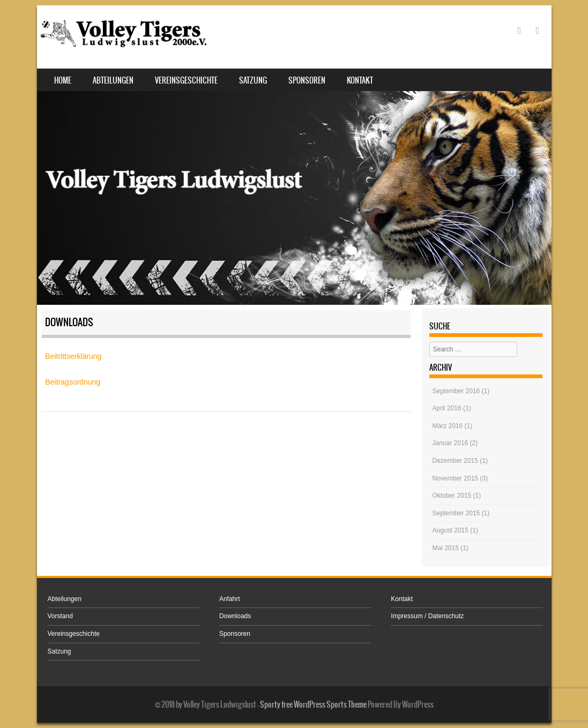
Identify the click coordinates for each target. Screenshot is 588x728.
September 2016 (456, 391)
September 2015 (456, 513)
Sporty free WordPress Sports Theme (313, 704)
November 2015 (455, 478)
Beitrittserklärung (73, 356)
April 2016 (447, 408)
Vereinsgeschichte (186, 80)
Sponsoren (307, 80)
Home (63, 80)
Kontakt (360, 80)
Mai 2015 (446, 548)
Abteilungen (113, 80)
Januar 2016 (451, 443)
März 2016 (448, 426)
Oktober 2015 (452, 496)
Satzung (253, 80)
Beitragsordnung (73, 382)
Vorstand (60, 616)
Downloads (235, 616)
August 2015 (451, 530)
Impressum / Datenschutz (427, 616)
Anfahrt (230, 599)
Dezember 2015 (455, 461)
